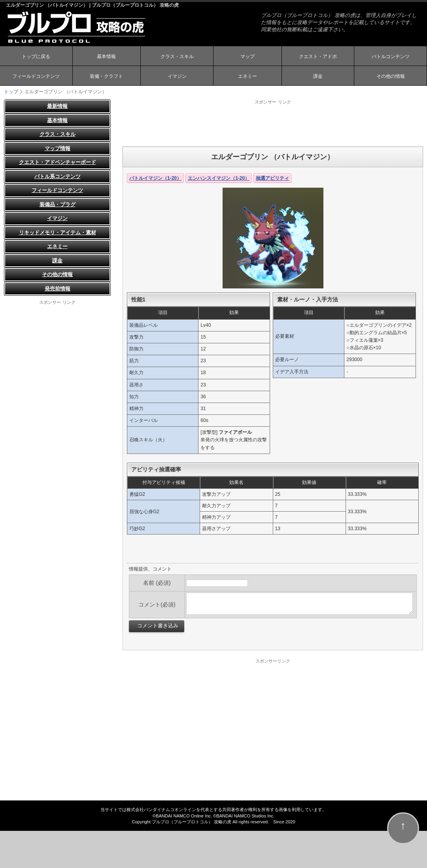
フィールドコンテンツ (36, 76)
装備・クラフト (106, 76)
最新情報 (57, 106)
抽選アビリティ (272, 178)
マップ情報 (58, 148)
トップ (11, 92)
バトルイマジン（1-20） (155, 178)
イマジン (177, 76)
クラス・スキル (177, 56)
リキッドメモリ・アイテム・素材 (58, 233)
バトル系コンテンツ (58, 176)
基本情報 (106, 56)
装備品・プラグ (58, 204)
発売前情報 (58, 289)
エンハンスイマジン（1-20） (219, 178)
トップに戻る (36, 56)
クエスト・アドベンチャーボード (58, 162)
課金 (318, 76)
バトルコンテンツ (391, 56)
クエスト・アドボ (318, 56)
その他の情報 (391, 76)
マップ (248, 56)
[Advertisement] (273, 123)
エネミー (248, 76)
